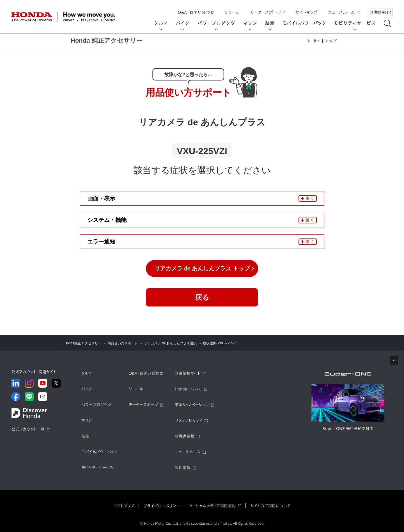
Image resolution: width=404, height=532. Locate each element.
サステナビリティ (189, 420)
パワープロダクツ (218, 23)
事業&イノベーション (192, 405)
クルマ (163, 23)
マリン (252, 23)
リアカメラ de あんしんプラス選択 (170, 343)
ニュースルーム (344, 9)
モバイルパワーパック (306, 23)
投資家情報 (185, 436)
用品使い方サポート (123, 343)
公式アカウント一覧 (28, 429)
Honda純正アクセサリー (83, 343)
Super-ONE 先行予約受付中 (348, 429)
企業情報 (380, 9)
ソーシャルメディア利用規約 (212, 506)
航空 (272, 23)
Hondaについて (188, 389)
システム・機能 (107, 220)
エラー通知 (101, 242)
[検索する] (389, 23)
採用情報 (183, 468)
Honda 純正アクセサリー (107, 41)
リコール (232, 9)
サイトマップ (307, 9)
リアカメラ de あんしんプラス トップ (202, 269)
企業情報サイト (188, 373)
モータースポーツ (268, 9)
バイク (185, 23)
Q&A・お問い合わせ (196, 9)
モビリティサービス (357, 23)
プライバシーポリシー (162, 506)
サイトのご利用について (270, 506)
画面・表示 (101, 198)
